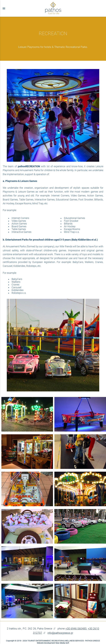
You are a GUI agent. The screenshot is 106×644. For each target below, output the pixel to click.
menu (4, 8)
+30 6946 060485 (76, 629)
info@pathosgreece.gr (60, 633)
